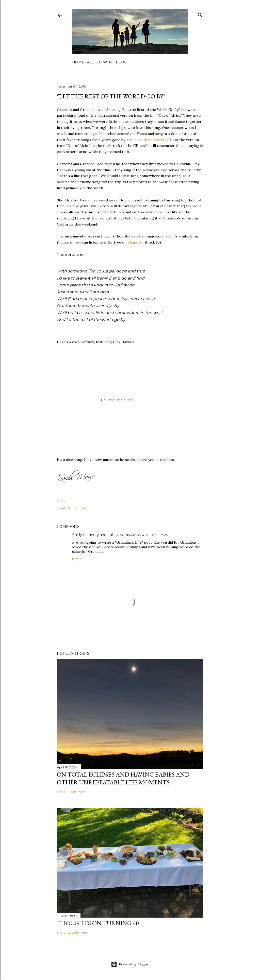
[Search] (200, 14)
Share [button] (61, 501)
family (72, 508)
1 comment (77, 792)
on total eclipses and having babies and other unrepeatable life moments (123, 778)
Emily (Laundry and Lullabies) (98, 535)
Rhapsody (136, 242)
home (78, 62)
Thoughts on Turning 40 (98, 923)
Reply (77, 559)
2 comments (78, 932)
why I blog (115, 62)
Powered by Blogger (130, 964)
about (94, 62)
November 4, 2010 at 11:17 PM (147, 535)
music (83, 508)
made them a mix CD (151, 140)
